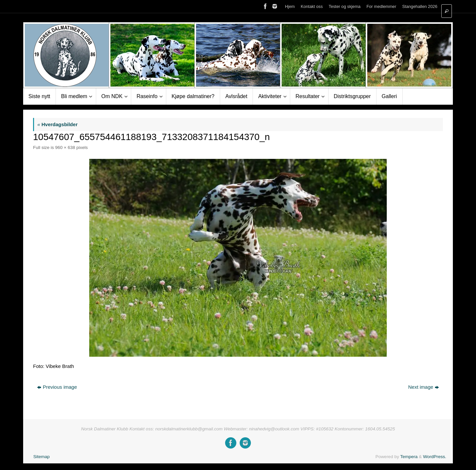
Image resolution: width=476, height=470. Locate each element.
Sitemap (42, 457)
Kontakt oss (312, 6)
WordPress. (435, 457)
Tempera (409, 457)
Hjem (290, 6)
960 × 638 (65, 147)
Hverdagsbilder (58, 124)
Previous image (57, 387)
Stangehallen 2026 (420, 6)
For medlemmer (381, 6)
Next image (424, 387)
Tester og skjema (344, 6)
